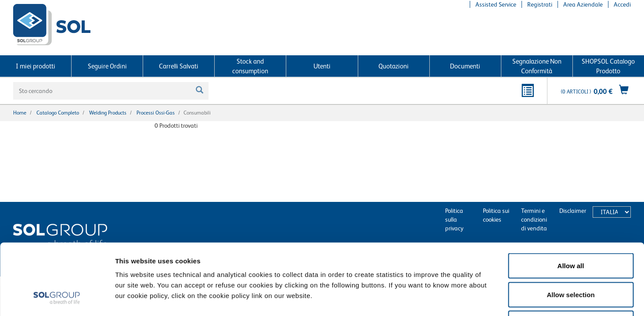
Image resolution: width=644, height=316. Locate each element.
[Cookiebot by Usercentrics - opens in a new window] (57, 299)
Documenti (465, 66)
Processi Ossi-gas (156, 113)
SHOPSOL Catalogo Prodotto (608, 66)
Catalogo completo (58, 113)
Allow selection (570, 230)
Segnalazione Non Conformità (537, 66)
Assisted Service (496, 4)
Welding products (108, 113)
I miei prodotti (36, 66)
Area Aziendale (583, 4)
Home (20, 113)
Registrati (540, 4)
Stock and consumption (250, 66)
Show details (456, 299)
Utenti (322, 66)
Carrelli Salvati (179, 66)
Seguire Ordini (107, 66)
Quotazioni (394, 66)
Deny (571, 258)
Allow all (571, 201)
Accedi (622, 4)
